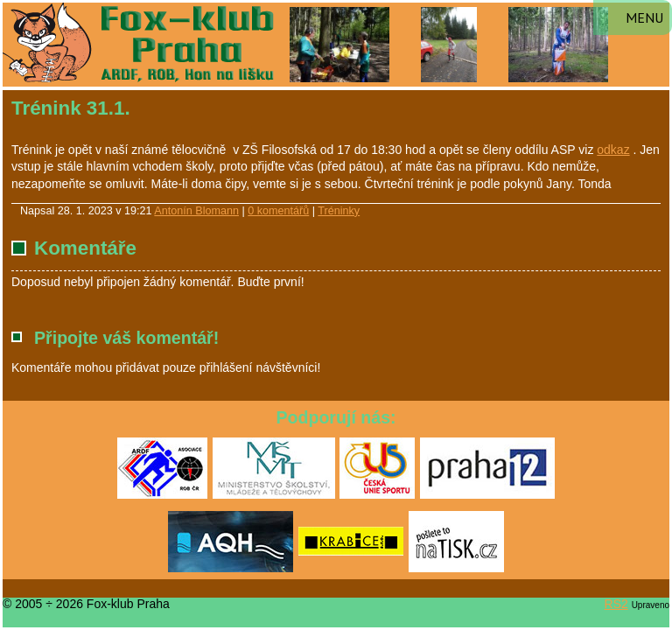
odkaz (613, 150)
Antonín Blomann (196, 211)
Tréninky (339, 211)
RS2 (616, 604)
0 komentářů (278, 211)
